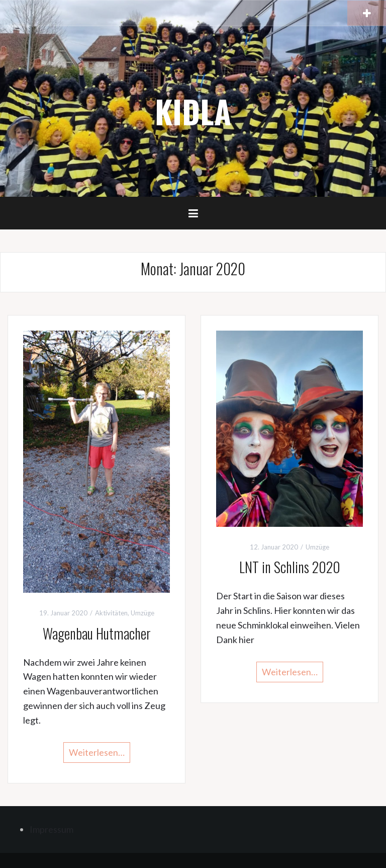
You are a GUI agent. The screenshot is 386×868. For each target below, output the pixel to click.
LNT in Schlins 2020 (290, 567)
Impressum (52, 829)
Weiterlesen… (97, 752)
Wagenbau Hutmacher (97, 633)
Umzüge (142, 613)
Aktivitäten (111, 613)
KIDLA (193, 111)
